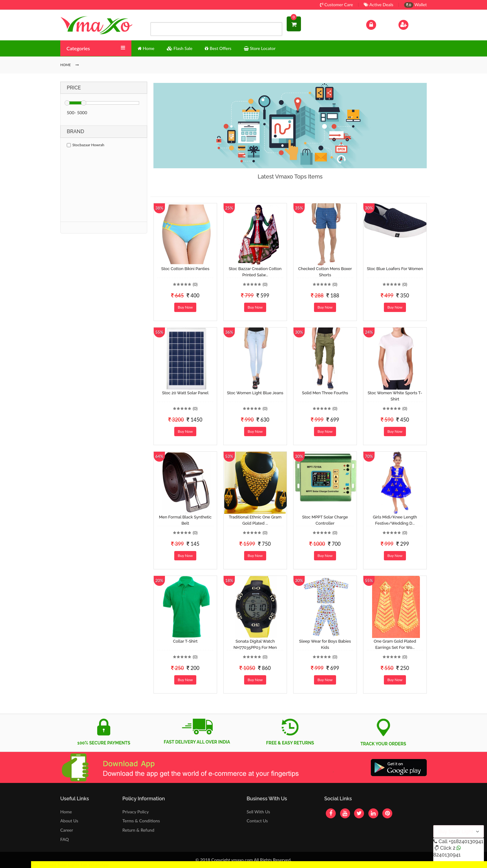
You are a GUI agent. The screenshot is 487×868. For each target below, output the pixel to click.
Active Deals (378, 5)
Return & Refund (138, 830)
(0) (195, 284)
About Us (69, 821)
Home (66, 812)
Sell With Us (258, 812)
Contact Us (257, 821)
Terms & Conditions (141, 821)
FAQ (65, 839)
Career (67, 830)
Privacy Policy (136, 812)
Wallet (415, 5)
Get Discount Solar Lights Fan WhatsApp (70, 864)
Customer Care (337, 5)
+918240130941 (466, 841)
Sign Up (411, 24)
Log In (378, 24)
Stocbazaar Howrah (86, 145)
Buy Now (185, 307)
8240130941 (447, 855)
